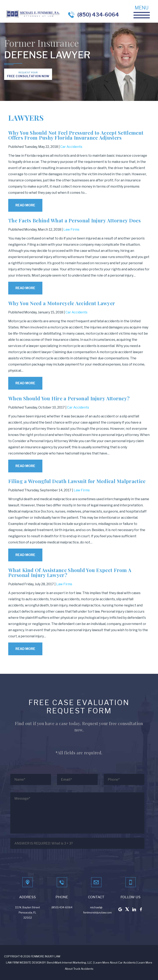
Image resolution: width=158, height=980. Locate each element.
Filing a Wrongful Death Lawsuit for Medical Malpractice (77, 481)
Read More (25, 205)
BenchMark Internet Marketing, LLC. (70, 962)
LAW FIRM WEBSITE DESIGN (24, 962)
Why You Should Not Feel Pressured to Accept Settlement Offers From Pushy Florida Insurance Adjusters (76, 135)
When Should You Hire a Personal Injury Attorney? (69, 398)
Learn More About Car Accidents (115, 962)
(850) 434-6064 (98, 15)
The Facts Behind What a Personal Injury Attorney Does (74, 220)
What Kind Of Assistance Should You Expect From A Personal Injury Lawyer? (70, 572)
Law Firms (71, 230)
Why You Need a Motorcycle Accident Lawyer (62, 303)
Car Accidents (71, 147)
